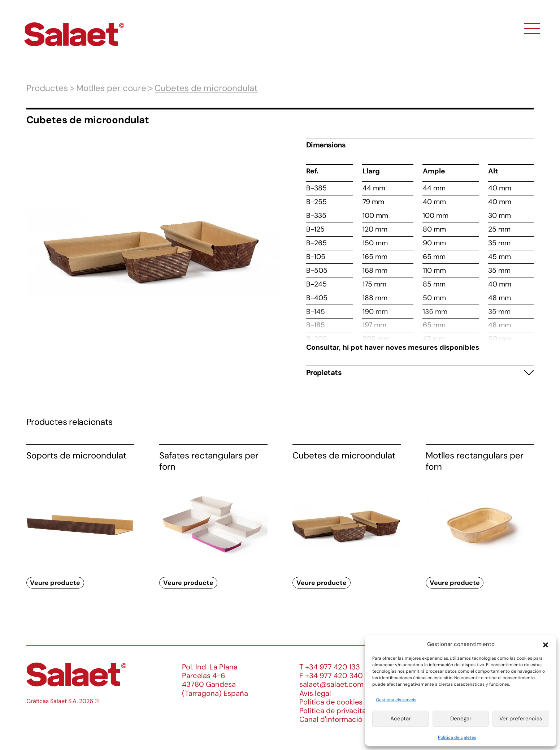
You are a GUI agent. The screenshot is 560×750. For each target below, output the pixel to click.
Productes (47, 88)
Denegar (461, 719)
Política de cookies (331, 702)
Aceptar (401, 719)
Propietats (324, 372)
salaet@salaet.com (331, 684)
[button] (546, 644)
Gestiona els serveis (396, 700)
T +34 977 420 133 (330, 667)
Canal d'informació (331, 719)
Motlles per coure (111, 88)
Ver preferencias (521, 719)
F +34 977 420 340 (331, 676)
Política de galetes (457, 737)
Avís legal (315, 693)
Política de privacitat (334, 711)
